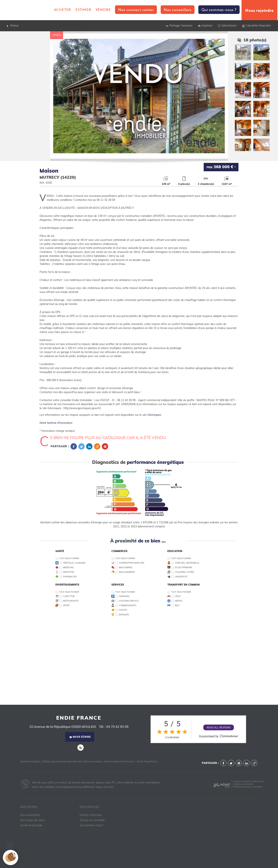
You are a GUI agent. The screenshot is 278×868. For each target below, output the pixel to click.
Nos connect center (136, 10)
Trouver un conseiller (92, 820)
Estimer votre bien (91, 815)
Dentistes (69, 572)
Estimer (83, 10)
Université (181, 577)
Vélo (178, 596)
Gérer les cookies (93, 761)
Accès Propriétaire (147, 761)
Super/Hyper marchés (132, 563)
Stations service (129, 601)
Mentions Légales (30, 761)
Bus (177, 605)
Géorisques (154, 415)
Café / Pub (69, 596)
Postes (123, 610)
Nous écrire (80, 737)
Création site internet (243, 784)
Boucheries (126, 567)
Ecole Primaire (184, 567)
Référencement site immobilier (248, 787)
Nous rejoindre (259, 10)
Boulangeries (127, 572)
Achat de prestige (31, 825)
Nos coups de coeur (33, 820)
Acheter (62, 10)
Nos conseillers (178, 10)
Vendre (103, 10)
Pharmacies (70, 577)
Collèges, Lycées (185, 572)
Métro (179, 601)
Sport (67, 605)
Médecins (68, 567)
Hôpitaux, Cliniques (74, 563)
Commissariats (128, 605)
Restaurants (71, 601)
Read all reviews (219, 727)
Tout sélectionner (69, 558)
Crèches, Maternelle (187, 563)
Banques (124, 615)
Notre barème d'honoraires (56, 423)
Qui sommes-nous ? (219, 10)
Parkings (124, 596)
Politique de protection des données (62, 761)
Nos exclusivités (30, 815)
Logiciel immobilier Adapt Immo (248, 781)
